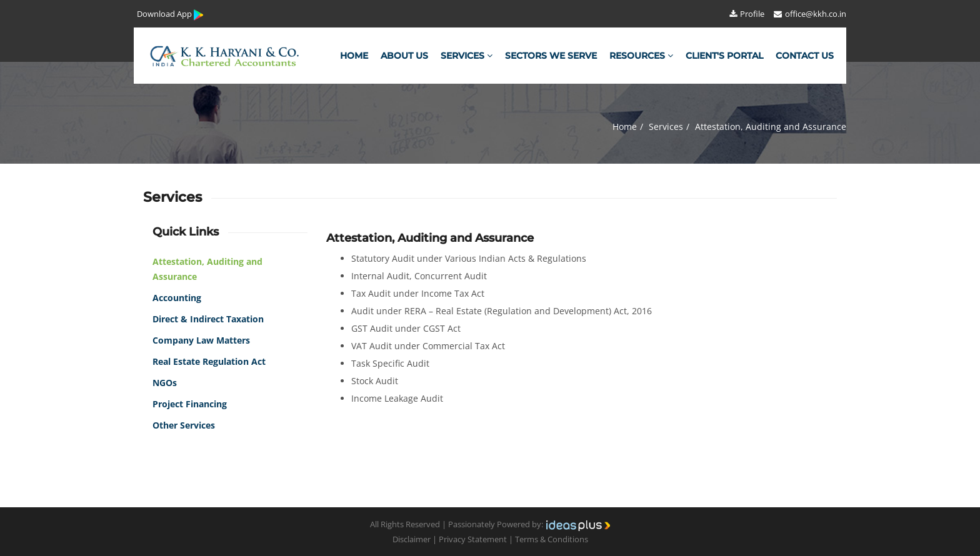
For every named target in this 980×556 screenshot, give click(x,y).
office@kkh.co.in (809, 14)
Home (354, 56)
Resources (641, 56)
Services (467, 56)
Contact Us (805, 56)
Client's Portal (724, 56)
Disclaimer (412, 539)
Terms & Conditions (552, 539)
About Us (404, 56)
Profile (747, 14)
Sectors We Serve (551, 56)
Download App (171, 15)
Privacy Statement (473, 539)
